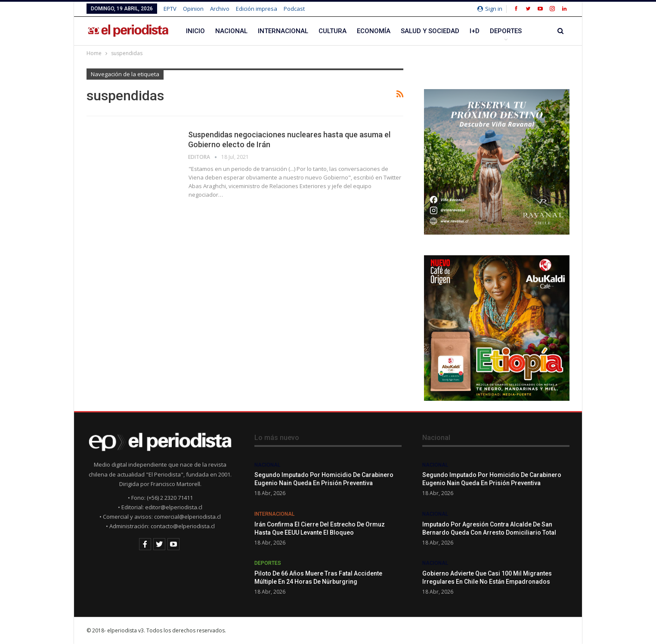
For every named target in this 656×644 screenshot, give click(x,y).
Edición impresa (257, 9)
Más (497, 31)
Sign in (490, 9)
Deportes (268, 563)
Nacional (231, 31)
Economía (374, 31)
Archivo (220, 9)
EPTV (170, 9)
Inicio (195, 31)
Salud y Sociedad (430, 31)
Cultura (333, 31)
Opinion (193, 9)
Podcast (294, 9)
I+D (475, 31)
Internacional (283, 31)
